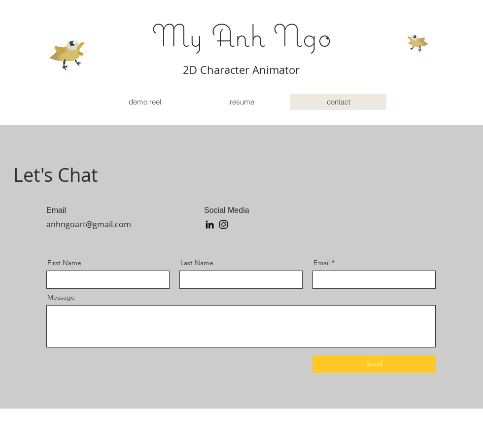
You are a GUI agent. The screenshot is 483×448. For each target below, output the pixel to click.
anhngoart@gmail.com (89, 224)
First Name (64, 263)
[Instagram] (224, 224)
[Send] (374, 364)
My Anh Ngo (242, 35)
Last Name (197, 263)
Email (322, 263)
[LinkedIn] (210, 224)
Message (61, 297)
